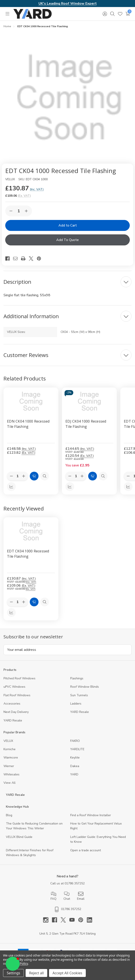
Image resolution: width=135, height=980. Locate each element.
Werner (9, 766)
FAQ (53, 896)
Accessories (12, 704)
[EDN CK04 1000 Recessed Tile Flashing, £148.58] (31, 401)
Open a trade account (86, 850)
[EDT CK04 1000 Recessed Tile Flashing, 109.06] (31, 531)
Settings (13, 973)
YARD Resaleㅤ (13, 720)
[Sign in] (105, 14)
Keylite (75, 758)
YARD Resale (80, 712)
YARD (74, 774)
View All (10, 783)
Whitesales (11, 774)
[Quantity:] (18, 602)
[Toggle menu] (7, 14)
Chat (67, 896)
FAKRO (75, 741)
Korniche (10, 749)
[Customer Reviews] (67, 355)
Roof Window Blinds (85, 687)
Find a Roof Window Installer (91, 815)
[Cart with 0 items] (128, 14)
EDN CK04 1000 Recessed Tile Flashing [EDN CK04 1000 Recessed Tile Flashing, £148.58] (28, 424)
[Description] (67, 282)
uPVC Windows (14, 687)
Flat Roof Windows (17, 695)
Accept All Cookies (67, 973)
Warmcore (11, 758)
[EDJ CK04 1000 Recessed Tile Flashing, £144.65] (89, 401)
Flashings (77, 678)
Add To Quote (67, 240)
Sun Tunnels (79, 695)
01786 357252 (75, 883)
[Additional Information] (67, 316)
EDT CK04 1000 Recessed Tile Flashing (28, 554)
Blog (9, 815)
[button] (13, 964)
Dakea (75, 766)
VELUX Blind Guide (19, 837)
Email (81, 896)
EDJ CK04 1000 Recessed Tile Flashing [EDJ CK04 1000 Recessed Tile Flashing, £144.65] (86, 424)
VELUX (8, 741)
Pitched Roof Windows (19, 678)
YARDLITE (77, 749)
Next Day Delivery (16, 712)
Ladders (76, 704)
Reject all (36, 973)
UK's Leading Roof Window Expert (68, 4)
